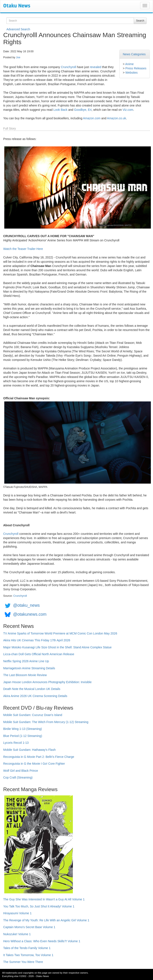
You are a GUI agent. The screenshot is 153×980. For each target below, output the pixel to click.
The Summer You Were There (23, 962)
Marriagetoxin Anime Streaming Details (29, 668)
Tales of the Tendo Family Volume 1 (27, 948)
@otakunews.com (30, 614)
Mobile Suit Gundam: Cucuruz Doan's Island (33, 715)
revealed (96, 67)
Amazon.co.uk (116, 118)
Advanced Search (18, 29)
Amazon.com (92, 118)
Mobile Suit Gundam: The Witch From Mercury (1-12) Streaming (46, 722)
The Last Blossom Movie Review (25, 675)
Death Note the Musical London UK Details (32, 689)
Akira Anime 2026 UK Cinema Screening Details (35, 696)
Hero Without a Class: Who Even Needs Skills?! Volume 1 (42, 941)
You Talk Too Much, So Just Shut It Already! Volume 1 (39, 906)
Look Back (60, 110)
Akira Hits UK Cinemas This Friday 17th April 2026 (37, 640)
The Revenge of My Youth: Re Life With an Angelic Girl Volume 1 (46, 920)
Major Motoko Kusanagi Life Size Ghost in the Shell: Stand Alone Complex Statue (57, 647)
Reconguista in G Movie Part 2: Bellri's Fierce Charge (39, 757)
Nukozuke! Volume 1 (17, 934)
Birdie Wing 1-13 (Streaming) (23, 729)
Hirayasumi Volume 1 (17, 913)
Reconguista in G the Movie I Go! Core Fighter (34, 764)
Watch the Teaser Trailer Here (23, 249)
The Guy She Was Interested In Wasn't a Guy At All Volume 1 (44, 899)
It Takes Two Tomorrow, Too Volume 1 (28, 955)
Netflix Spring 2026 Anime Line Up (26, 661)
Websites (131, 73)
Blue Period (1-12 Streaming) (23, 736)
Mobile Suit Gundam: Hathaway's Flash (29, 750)
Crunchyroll (68, 67)
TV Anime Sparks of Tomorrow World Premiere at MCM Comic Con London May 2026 (60, 633)
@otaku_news (26, 605)
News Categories (134, 54)
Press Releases (136, 68)
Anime (129, 64)
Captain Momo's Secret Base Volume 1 (29, 927)
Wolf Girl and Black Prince (21, 771)
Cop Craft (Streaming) (18, 777)
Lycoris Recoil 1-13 (16, 743)
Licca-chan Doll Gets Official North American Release (39, 654)
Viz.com (128, 110)
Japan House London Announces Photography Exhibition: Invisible (47, 682)
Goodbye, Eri (83, 110)
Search (140, 21)
